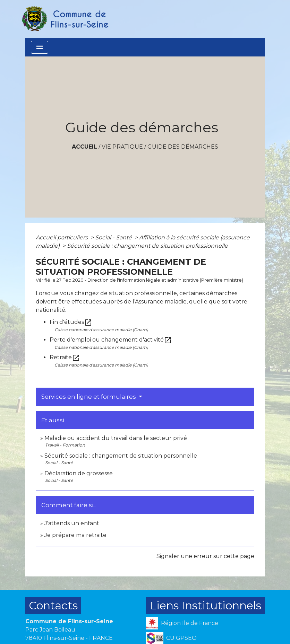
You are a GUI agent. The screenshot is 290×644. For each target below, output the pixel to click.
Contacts (53, 605)
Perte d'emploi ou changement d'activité (111, 340)
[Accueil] (65, 19)
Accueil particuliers (62, 237)
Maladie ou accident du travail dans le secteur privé (116, 438)
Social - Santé (114, 237)
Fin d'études (71, 322)
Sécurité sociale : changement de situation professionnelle (147, 246)
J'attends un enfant (72, 523)
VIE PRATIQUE (122, 147)
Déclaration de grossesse (79, 473)
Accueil (84, 147)
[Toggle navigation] (40, 47)
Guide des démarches (183, 147)
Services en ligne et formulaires (89, 397)
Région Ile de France (182, 623)
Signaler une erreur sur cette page (205, 556)
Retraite (65, 357)
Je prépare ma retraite (75, 535)
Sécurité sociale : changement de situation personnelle (121, 456)
